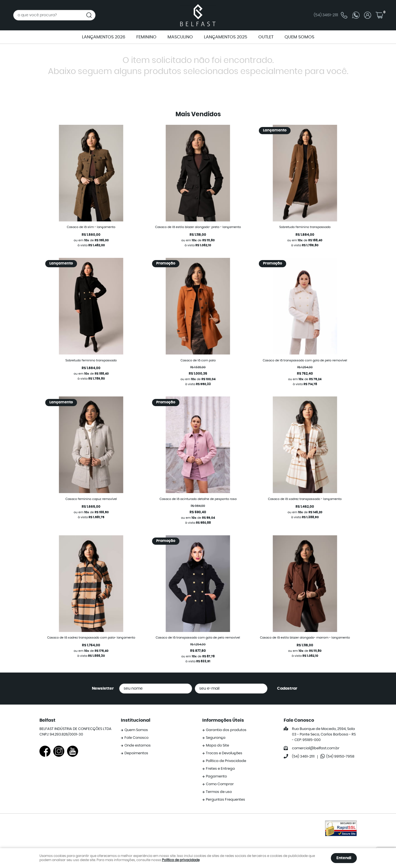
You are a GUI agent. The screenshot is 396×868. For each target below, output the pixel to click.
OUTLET (266, 37)
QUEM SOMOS (299, 37)
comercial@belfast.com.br (316, 748)
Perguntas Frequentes (225, 800)
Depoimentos (136, 753)
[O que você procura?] (89, 15)
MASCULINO (180, 37)
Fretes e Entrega (220, 769)
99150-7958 (340, 757)
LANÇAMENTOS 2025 (226, 37)
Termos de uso (219, 792)
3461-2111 (331, 15)
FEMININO (146, 37)
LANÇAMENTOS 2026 (104, 37)
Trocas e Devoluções (224, 753)
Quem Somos (136, 730)
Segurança (216, 738)
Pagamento (216, 776)
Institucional (136, 720)
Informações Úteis (223, 720)
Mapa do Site (217, 746)
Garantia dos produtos (226, 730)
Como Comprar (220, 784)
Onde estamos (138, 746)
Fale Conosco (136, 738)
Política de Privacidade (226, 761)
